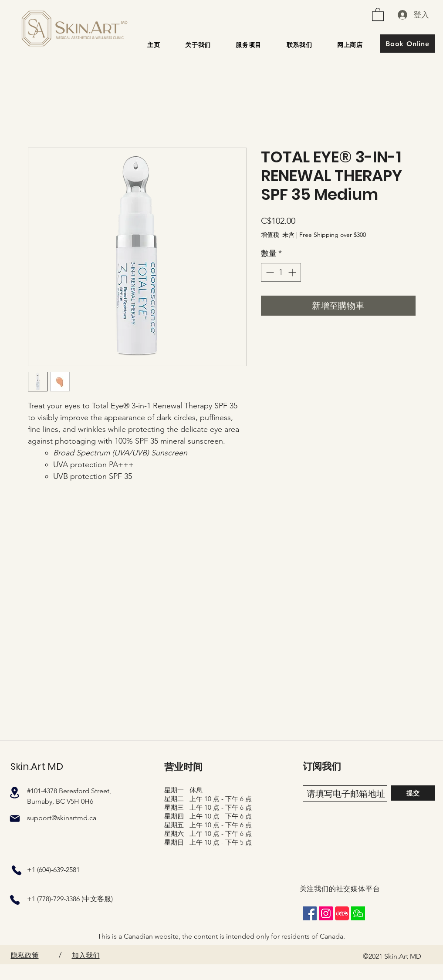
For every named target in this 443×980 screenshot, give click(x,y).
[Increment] (293, 272)
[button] (378, 14)
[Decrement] (269, 272)
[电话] (17, 870)
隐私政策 (25, 955)
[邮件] (15, 818)
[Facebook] (310, 913)
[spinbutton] (281, 272)
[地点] (15, 793)
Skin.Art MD (37, 766)
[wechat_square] (358, 913)
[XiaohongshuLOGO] (342, 913)
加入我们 (86, 955)
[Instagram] (326, 913)
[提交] (413, 793)
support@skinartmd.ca (62, 818)
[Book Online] (408, 44)
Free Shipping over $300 (333, 235)
